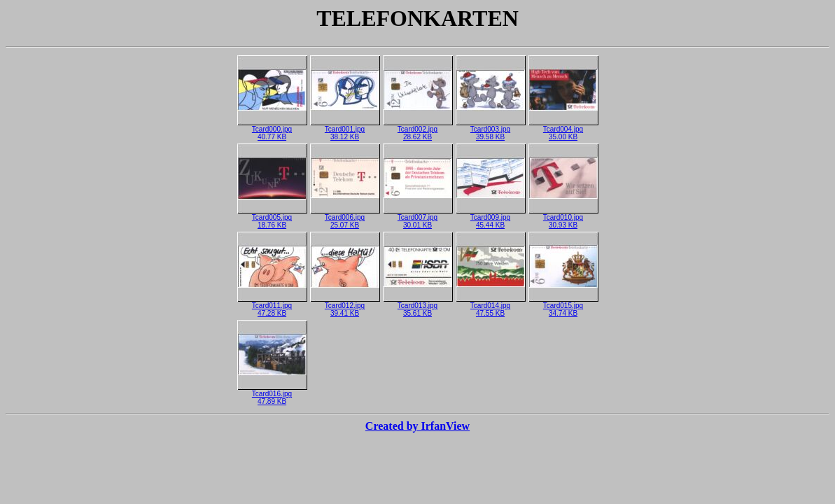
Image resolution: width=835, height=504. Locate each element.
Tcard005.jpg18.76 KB (272, 218)
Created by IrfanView (417, 426)
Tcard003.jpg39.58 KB (491, 130)
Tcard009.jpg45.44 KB (491, 218)
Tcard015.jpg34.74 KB (563, 306)
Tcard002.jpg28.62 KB (418, 130)
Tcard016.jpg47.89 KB (272, 394)
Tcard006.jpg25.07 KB (345, 218)
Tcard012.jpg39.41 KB (345, 306)
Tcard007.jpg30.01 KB (418, 218)
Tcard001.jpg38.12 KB (345, 130)
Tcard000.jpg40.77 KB (272, 130)
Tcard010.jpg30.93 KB (563, 218)
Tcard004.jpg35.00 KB (563, 130)
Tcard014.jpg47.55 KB (491, 306)
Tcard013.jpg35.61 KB (418, 306)
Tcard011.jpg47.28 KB (272, 306)
